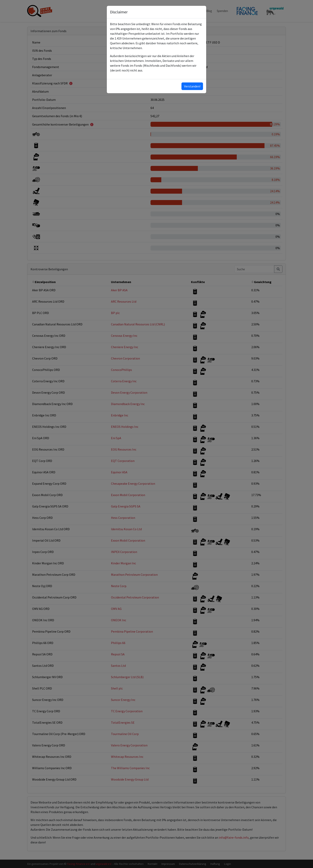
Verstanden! (192, 86)
